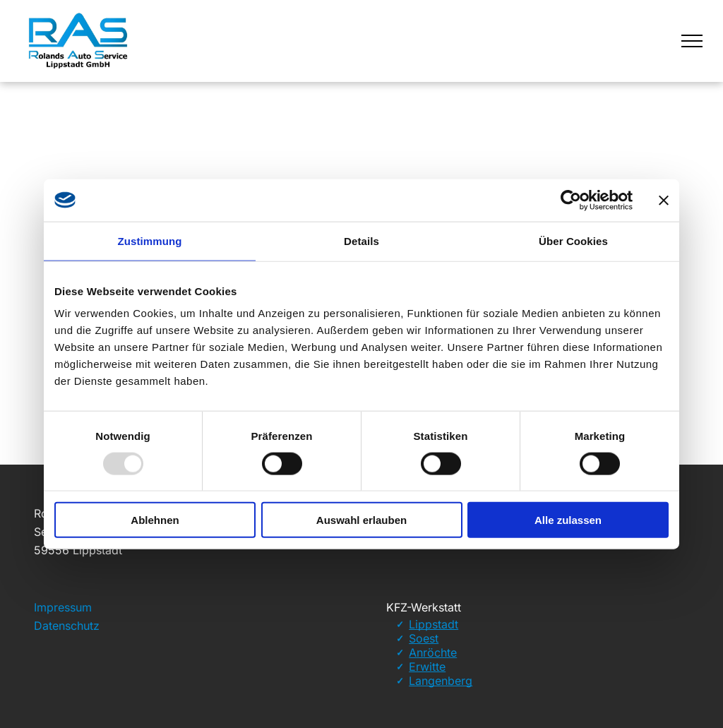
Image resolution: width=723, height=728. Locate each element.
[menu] (692, 41)
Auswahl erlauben (361, 520)
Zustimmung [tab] (150, 240)
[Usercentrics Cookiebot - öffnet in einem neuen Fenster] (571, 200)
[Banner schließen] (664, 200)
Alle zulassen (568, 520)
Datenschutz (67, 626)
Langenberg (441, 681)
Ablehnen (155, 520)
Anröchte (433, 652)
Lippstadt (434, 624)
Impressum (63, 607)
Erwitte (427, 667)
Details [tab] (361, 240)
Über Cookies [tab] (573, 240)
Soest (424, 638)
